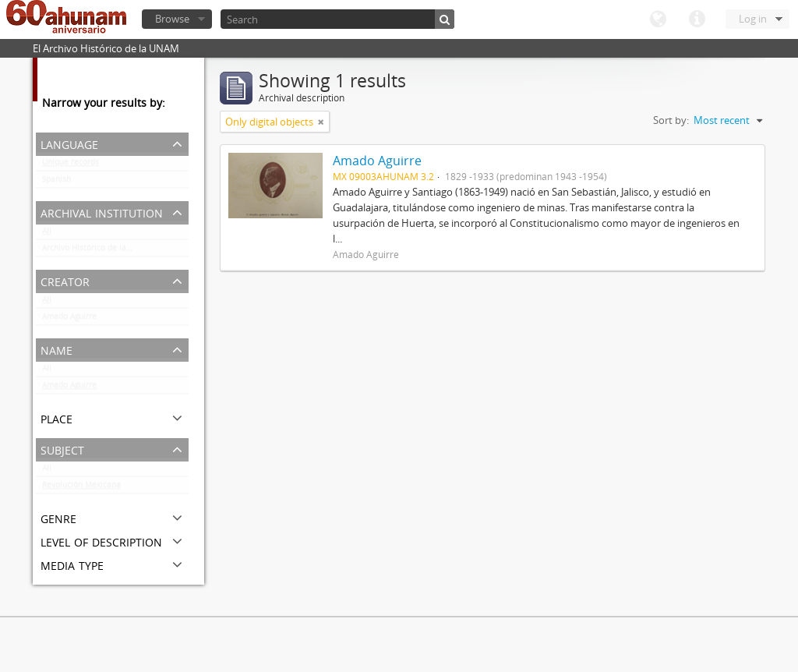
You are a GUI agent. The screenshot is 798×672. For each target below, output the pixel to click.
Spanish (56, 182)
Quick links (697, 19)
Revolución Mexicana (81, 488)
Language (658, 19)
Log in (753, 19)
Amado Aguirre (69, 320)
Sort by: (671, 120)
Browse (172, 19)
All (47, 234)
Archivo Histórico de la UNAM (97, 251)
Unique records (71, 165)
